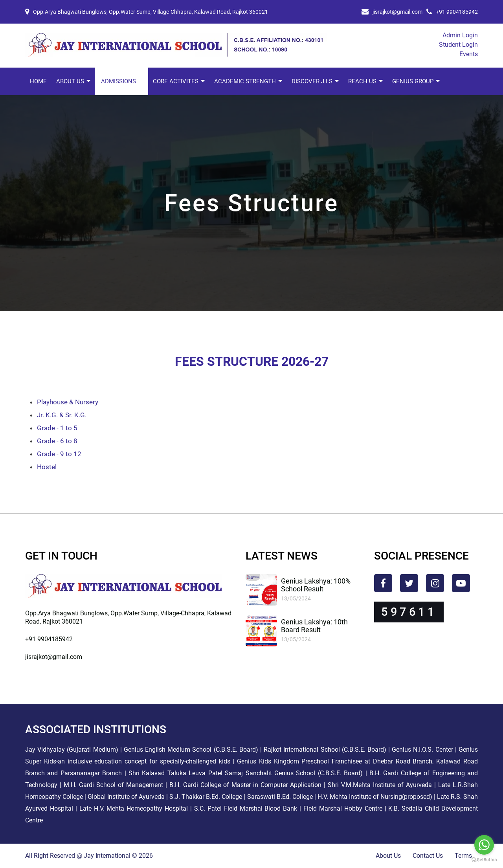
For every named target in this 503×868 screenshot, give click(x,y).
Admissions (118, 81)
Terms (463, 856)
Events (469, 54)
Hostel (47, 467)
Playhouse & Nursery (68, 402)
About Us (70, 81)
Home (38, 81)
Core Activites (176, 81)
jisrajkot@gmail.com (397, 12)
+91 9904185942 (457, 12)
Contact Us (428, 856)
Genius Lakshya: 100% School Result (316, 585)
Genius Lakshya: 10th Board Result (314, 626)
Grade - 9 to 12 (59, 454)
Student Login (458, 45)
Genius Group (413, 81)
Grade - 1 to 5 (57, 428)
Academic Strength (245, 81)
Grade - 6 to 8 (57, 441)
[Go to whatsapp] (484, 845)
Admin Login (460, 35)
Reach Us (362, 81)
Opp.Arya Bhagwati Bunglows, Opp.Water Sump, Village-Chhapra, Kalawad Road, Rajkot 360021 (151, 12)
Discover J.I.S (312, 81)
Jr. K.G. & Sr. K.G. (62, 415)
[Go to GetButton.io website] (484, 860)
